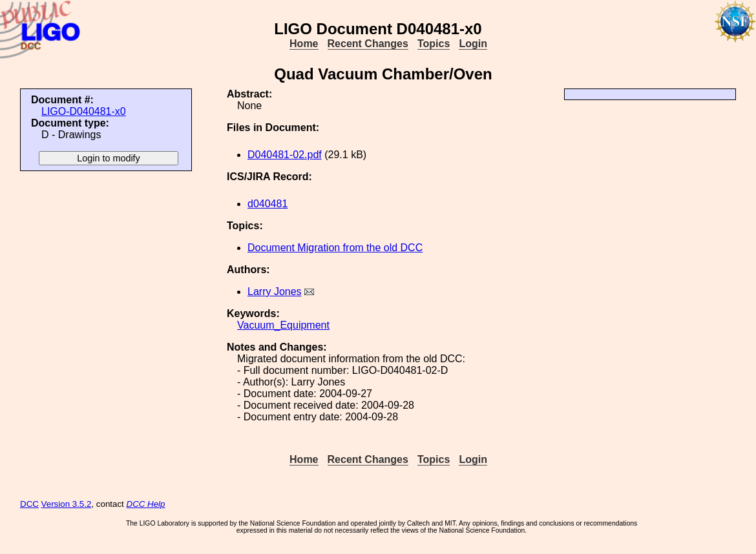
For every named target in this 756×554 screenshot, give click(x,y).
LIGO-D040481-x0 (84, 111)
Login (473, 44)
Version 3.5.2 (67, 504)
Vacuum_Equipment (283, 325)
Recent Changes (368, 44)
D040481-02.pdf (285, 155)
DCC (29, 504)
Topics (434, 44)
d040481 (268, 204)
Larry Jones (275, 292)
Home (304, 44)
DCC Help (146, 504)
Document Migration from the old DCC (335, 248)
